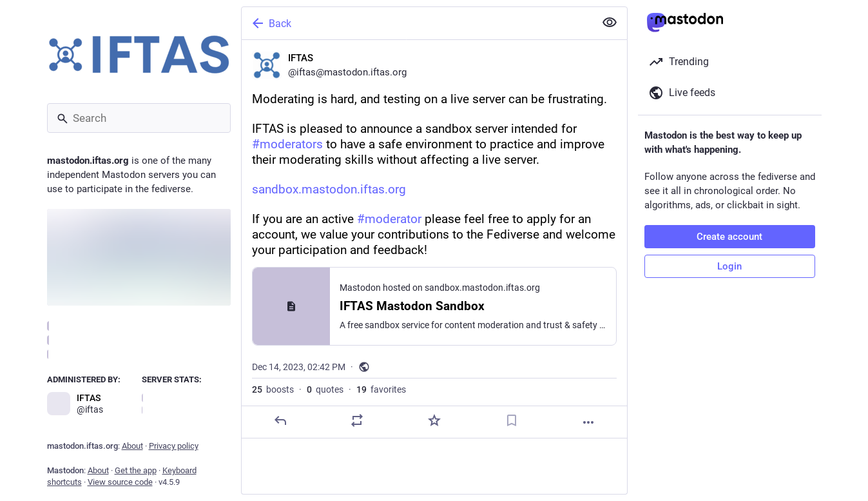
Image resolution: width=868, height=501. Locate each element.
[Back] (417, 23)
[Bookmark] (511, 420)
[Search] (139, 118)
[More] (588, 422)
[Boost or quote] (357, 420)
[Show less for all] (610, 23)
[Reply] (280, 420)
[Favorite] (434, 420)
